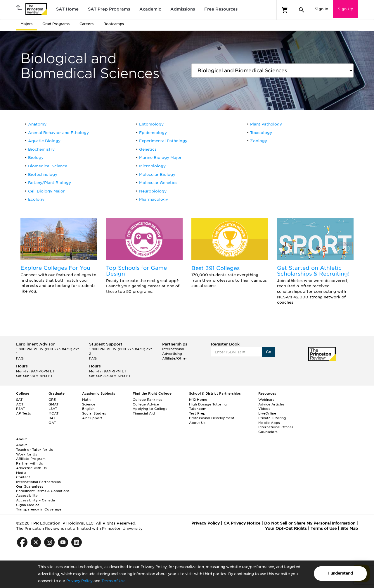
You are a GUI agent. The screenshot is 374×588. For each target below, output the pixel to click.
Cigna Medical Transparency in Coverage (39, 507)
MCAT (53, 413)
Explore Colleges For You (55, 268)
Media (21, 473)
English (88, 409)
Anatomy (37, 124)
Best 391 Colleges (215, 268)
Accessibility (27, 496)
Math (86, 400)
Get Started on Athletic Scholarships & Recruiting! (313, 271)
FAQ (20, 358)
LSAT (53, 409)
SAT (19, 400)
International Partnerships (38, 482)
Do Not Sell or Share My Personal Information (310, 523)
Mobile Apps (269, 423)
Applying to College (150, 409)
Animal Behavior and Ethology (58, 133)
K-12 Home (198, 400)
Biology (36, 158)
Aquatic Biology (44, 141)
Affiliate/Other (175, 358)
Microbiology (152, 166)
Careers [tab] (86, 24)
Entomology (151, 124)
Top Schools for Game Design (136, 271)
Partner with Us (30, 463)
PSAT (20, 409)
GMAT (53, 404)
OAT (52, 423)
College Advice (146, 404)
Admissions (183, 9)
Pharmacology (154, 199)
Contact (23, 477)
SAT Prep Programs (109, 9)
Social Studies (94, 413)
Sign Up (346, 9)
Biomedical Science (48, 166)
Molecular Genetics (158, 183)
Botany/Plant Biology (50, 183)
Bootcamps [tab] (114, 24)
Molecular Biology (157, 174)
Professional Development (212, 418)
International (173, 349)
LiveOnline (267, 413)
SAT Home (67, 9)
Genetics (148, 149)
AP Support (92, 418)
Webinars (266, 400)
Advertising (172, 354)
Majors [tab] (26, 24)
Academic (150, 9)
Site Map (349, 528)
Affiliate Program (31, 459)
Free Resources (221, 9)
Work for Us (27, 454)
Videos (264, 409)
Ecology (36, 199)
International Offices (276, 427)
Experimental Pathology (163, 141)
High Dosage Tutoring (208, 404)
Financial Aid (144, 413)
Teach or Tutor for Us (34, 450)
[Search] (302, 10)
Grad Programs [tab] (56, 24)
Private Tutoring (272, 418)
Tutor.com (198, 409)
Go (269, 352)
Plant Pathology (266, 124)
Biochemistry (41, 149)
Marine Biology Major (160, 158)
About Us (197, 423)
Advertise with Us (31, 468)
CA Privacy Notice (242, 523)
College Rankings (148, 400)
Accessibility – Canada (36, 500)
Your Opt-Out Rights (286, 528)
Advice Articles (271, 404)
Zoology (259, 141)
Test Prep (197, 413)
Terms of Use (113, 581)
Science (89, 404)
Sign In (321, 9)
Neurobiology (153, 191)
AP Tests (24, 413)
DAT (52, 418)
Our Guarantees (30, 486)
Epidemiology (153, 133)
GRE (52, 400)
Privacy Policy (79, 581)
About (21, 445)
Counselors (268, 432)
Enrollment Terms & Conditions (43, 491)
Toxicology (261, 133)
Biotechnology (43, 174)
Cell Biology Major (46, 191)
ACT (20, 404)
